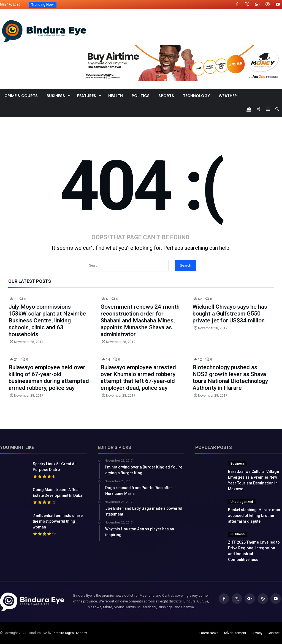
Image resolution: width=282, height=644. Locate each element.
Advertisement (235, 633)
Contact (274, 633)
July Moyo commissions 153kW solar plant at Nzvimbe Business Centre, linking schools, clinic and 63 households (47, 320)
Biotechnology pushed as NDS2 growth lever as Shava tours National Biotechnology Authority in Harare (230, 378)
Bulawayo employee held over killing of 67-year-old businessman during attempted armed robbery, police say (49, 378)
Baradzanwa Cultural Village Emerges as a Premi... (98, 5)
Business (238, 464)
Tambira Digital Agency (70, 633)
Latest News (209, 633)
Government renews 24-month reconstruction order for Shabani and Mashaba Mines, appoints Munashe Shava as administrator (140, 320)
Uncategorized (242, 502)
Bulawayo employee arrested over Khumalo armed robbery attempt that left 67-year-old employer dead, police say (138, 378)
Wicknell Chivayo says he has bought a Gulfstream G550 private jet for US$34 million (230, 314)
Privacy (257, 633)
